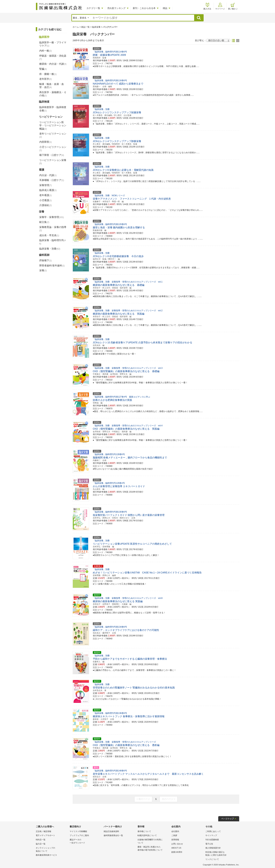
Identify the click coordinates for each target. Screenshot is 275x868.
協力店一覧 (41, 844)
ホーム (76, 27)
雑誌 (165, 8)
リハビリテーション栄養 (53, 162)
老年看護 (46, 195)
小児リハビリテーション (53, 149)
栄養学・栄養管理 (52, 217)
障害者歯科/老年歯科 (52, 265)
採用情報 (175, 840)
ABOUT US (176, 848)
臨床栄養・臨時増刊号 (53, 242)
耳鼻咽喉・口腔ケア (52, 180)
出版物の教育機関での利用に (154, 841)
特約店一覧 (41, 840)
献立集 (44, 222)
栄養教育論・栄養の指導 (53, 229)
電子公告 (209, 844)
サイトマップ (211, 835)
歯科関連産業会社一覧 (113, 835)
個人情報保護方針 (213, 848)
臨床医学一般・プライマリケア (53, 44)
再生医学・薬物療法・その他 (53, 94)
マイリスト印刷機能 (78, 831)
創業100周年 (177, 852)
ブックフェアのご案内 (79, 835)
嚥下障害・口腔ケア (52, 155)
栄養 (43, 270)
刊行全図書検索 (212, 840)
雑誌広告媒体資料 (111, 831)
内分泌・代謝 (48, 175)
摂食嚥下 (46, 260)
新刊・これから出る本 (144, 8)
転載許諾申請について (147, 835)
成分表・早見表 (49, 235)
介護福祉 (46, 205)
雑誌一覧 (85, 27)
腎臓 (43, 69)
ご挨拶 (174, 835)
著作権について (144, 831)
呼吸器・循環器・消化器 (53, 57)
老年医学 (46, 79)
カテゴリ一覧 (93, 8)
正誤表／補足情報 (43, 831)
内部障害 (46, 142)
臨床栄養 (96, 27)
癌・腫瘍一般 (48, 74)
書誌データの (86, 841)
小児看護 (46, 200)
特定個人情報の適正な (221, 854)
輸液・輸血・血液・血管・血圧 (52, 86)
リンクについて (212, 859)
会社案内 (175, 831)
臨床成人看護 (48, 190)
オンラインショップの (52, 850)
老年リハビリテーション (53, 135)
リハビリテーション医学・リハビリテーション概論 (53, 125)
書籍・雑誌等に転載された (154, 849)
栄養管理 (46, 185)
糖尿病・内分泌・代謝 (53, 64)
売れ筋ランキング (116, 8)
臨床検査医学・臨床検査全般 (53, 109)
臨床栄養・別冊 (50, 249)
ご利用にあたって (213, 831)
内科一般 (46, 51)
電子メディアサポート (45, 835)
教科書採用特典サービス (46, 855)
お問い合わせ (177, 844)
